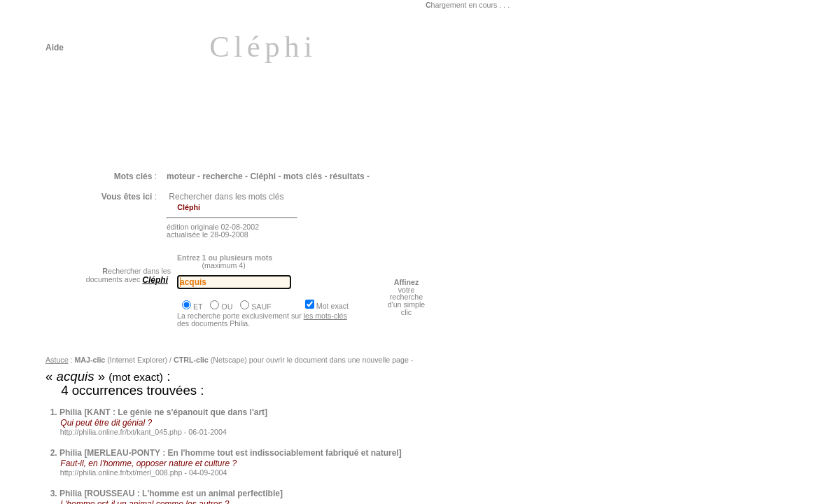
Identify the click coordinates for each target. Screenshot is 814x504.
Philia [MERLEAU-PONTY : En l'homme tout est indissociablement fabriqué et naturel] (231, 453)
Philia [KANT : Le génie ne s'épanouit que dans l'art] (163, 412)
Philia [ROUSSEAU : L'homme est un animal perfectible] (171, 493)
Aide (55, 48)
